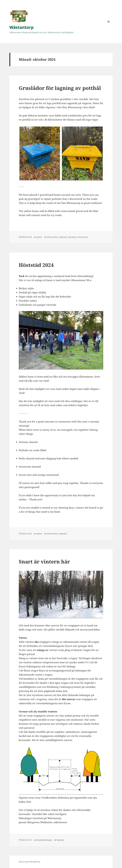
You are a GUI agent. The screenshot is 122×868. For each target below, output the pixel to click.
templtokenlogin (44, 840)
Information (52, 237)
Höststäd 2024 (36, 265)
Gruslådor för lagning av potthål (60, 88)
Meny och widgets (109, 26)
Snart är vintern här (44, 561)
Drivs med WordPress (30, 862)
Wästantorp (21, 27)
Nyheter (63, 237)
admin (39, 237)
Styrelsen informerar (78, 237)
